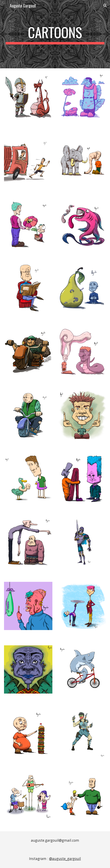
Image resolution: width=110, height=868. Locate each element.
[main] (55, 34)
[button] (5, 6)
